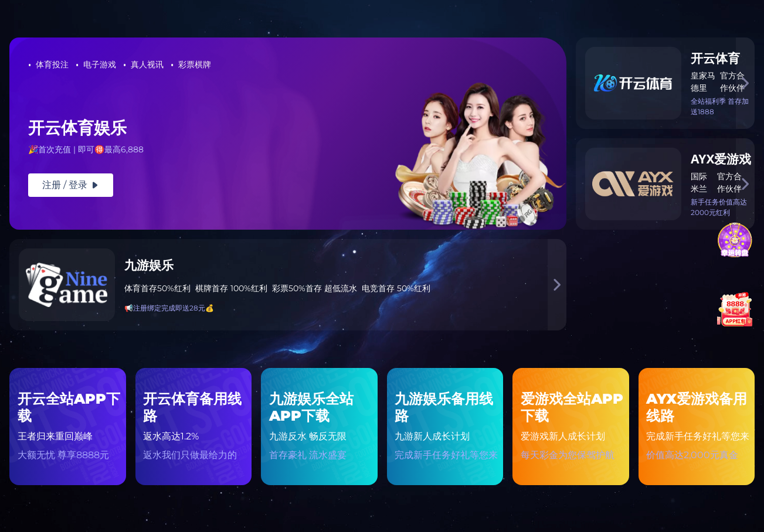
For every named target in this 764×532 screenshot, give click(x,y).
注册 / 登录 (71, 185)
